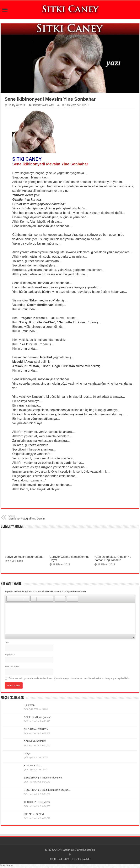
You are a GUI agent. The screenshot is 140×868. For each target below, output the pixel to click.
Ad (7, 643)
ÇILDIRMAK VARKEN (36, 729)
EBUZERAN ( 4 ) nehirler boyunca (43, 778)
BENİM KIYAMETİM (35, 741)
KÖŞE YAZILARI (43, 105)
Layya (27, 753)
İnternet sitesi (12, 666)
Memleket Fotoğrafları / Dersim (28, 517)
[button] (9, 599)
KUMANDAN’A (32, 766)
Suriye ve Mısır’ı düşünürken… (25, 557)
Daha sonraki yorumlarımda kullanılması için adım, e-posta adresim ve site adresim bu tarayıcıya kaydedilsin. (69, 678)
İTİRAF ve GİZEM (34, 814)
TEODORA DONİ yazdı (37, 802)
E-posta (10, 654)
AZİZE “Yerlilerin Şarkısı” (38, 717)
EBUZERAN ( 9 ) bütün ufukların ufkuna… (47, 790)
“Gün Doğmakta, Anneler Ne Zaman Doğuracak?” (113, 558)
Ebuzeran (29, 705)
